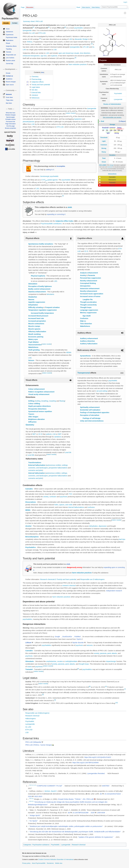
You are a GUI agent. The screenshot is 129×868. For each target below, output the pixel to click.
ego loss (44, 56)
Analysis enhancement (89, 273)
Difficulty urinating (36, 307)
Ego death (87, 316)
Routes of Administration (112, 104)
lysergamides (75, 47)
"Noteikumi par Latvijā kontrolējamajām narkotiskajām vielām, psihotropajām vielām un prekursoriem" (66, 826)
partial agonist (53, 180)
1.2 (35, 785)
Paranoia (91, 275)
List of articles (10, 58)
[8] (43, 695)
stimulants (50, 294)
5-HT (44, 180)
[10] (117, 703)
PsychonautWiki (47, 224)
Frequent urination (52, 307)
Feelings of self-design (92, 418)
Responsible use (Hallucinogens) (37, 713)
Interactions (112, 174)
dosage (112, 165)
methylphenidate (71, 661)
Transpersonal (84, 373)
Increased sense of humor (90, 296)
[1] (34, 27)
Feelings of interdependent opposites (95, 412)
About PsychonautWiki (39, 863)
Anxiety (83, 275)
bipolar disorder (78, 643)
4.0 (30, 801)
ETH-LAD (42, 33)
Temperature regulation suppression (42, 310)
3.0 (30, 799)
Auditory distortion (88, 341)
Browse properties (10, 128)
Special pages (10, 117)
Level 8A (68, 452)
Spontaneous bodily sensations (41, 244)
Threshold (104, 138)
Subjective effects (11, 46)
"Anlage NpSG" (35, 815)
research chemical (69, 585)
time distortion (85, 53)
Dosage (112, 124)
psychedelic (79, 28)
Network (9, 94)
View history (96, 7)
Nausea (31, 299)
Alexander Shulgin (81, 39)
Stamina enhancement (37, 292)
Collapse (122, 121)
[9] (55, 700)
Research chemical (32, 716)
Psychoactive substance (41, 845)
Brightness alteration (36, 419)
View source (86, 7)
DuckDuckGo (67, 637)
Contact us (9, 76)
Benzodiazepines (32, 537)
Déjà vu (83, 321)
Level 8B (31, 455)
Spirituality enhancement (90, 407)
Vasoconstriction (35, 345)
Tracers (31, 414)
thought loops (84, 664)
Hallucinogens (30, 719)
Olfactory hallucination (37, 332)
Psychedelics (31, 547)
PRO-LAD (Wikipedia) (33, 742)
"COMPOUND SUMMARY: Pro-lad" (49, 786)
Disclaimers (50, 863)
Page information (10, 124)
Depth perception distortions (39, 406)
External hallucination (37, 465)
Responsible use (11, 55)
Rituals (8, 43)
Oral (102, 121)
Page (23, 7)
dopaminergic (111, 661)
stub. (69, 564)
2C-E (40, 434)
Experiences (10, 35)
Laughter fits (88, 299)
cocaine (60, 661)
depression (103, 526)
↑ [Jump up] (28, 791)
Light (104, 141)
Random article (10, 61)
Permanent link (11, 122)
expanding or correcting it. (56, 214)
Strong (104, 148)
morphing (53, 401)
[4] (63, 196)
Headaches (33, 297)
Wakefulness (33, 347)
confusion (53, 497)
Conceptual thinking (88, 283)
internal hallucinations (76, 507)
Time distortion (86, 324)
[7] (125, 689)
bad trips (122, 539)
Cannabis (29, 489)
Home (8, 29)
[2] (40, 39)
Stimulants (30, 661)
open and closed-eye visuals (69, 53)
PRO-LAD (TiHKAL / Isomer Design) (39, 745)
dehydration (93, 526)
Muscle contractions (36, 324)
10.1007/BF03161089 (80, 813)
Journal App (9, 64)
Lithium (28, 643)
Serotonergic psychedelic (49, 176)
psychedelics (27, 619)
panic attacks (112, 653)
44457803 (106, 786)
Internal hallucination (37, 473)
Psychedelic (118, 93)
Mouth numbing (34, 334)
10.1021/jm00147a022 (113, 794)
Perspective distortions (37, 409)
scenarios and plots (35, 470)
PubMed (77, 637)
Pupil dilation (33, 342)
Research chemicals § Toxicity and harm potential (58, 579)
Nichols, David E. (51, 791)
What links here (10, 113)
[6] (90, 686)
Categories (27, 845)
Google (57, 637)
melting (38, 401)
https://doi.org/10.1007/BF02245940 (85, 763)
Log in (125, 2)
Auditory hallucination (89, 344)
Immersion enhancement (90, 289)
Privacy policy (26, 863)
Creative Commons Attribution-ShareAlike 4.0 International (56, 860)
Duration (112, 155)
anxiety (46, 497)
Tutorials (8, 52)
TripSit (79, 639)
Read (78, 7)
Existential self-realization (90, 410)
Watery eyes (33, 339)
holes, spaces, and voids (63, 505)
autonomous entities (54, 465)
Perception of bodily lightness (40, 286)
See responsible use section (112, 117)
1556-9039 (101, 813)
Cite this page (10, 126)
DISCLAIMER (103, 165)
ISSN (30, 796)
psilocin (49, 434)
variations (58, 437)
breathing (45, 401)
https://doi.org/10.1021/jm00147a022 (98, 757)
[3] (92, 44)
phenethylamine (29, 122)
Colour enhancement (36, 389)
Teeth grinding (34, 350)
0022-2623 (38, 796)
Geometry (30, 425)
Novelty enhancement (89, 281)
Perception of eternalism (90, 415)
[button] (122, 121)
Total (104, 158)
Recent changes (11, 82)
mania (29, 667)
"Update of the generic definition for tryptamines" (96, 837)
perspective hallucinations (58, 468)
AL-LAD (32, 33)
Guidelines (9, 79)
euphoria (54, 56)
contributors (57, 224)
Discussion (30, 7)
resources (110, 167)
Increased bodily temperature (42, 313)
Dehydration (33, 305)
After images (33, 417)
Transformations (35, 463)
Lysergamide (118, 99)
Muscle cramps (34, 326)
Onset (104, 162)
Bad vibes (9, 103)
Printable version (10, 119)
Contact (15, 23)
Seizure (31, 360)
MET (34, 434)
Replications (10, 40)
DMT (60, 434)
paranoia (103, 653)
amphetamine (51, 661)
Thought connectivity (88, 305)
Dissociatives (31, 502)
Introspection (85, 286)
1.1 (33, 785)
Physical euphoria (38, 276)
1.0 (30, 785)
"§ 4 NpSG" (33, 821)
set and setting (102, 391)
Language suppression (89, 310)
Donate (6, 23)
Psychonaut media (11, 37)
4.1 (33, 801)
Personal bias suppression (91, 278)
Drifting (31, 401)
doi (101, 794)
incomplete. (61, 166)
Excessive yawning (36, 337)
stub (70, 207)
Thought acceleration (88, 302)
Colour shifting (34, 404)
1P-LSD (86, 47)
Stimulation (33, 284)
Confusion (84, 318)
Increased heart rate (36, 318)
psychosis (64, 497)
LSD (70, 39)
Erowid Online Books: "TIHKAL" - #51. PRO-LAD (76, 799)
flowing (62, 401)
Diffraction (32, 422)
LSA (54, 434)
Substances (9, 32)
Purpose (103, 60)
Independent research (114, 591)
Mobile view (59, 863)
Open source (10, 85)
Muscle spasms (34, 329)
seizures (90, 645)
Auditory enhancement (89, 338)
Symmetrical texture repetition (40, 411)
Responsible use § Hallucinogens (92, 579)
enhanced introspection (31, 56)
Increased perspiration (37, 321)
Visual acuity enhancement (39, 394)
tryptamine (78, 119)
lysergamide (27, 30)
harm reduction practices (78, 64)
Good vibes (9, 97)
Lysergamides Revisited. (96, 773)
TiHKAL (29, 42)
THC (70, 494)
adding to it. (50, 170)
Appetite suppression (37, 302)
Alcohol (28, 526)
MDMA (69, 352)
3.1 (33, 799)
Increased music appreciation (92, 294)
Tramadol (29, 669)
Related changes (11, 115)
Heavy (104, 152)
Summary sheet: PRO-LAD (33, 21)
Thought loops (86, 307)
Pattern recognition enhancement (41, 392)
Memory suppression (88, 313)
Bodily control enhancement (39, 289)
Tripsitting (9, 49)
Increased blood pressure (38, 316)
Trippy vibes (10, 100)
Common (104, 145)
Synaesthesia (85, 356)
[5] (78, 669)
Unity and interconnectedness (92, 421)
